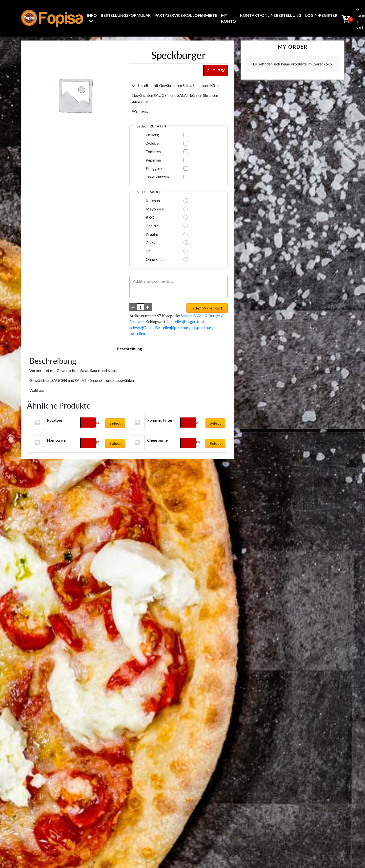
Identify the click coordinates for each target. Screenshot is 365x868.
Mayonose (155, 209)
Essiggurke (155, 168)
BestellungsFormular (126, 15)
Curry (151, 242)
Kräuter (152, 234)
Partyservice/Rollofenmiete (186, 15)
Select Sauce (149, 192)
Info (92, 15)
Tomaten (153, 152)
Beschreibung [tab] (129, 349)
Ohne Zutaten (157, 177)
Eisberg (152, 135)
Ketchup (153, 200)
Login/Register (321, 15)
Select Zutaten (151, 126)
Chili (150, 251)
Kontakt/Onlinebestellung (271, 15)
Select (115, 423)
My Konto (229, 18)
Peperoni (153, 160)
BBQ (150, 217)
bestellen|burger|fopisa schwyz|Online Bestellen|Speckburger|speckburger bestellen (173, 327)
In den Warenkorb (207, 308)
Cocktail (153, 226)
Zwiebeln (154, 143)
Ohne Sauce (156, 259)
